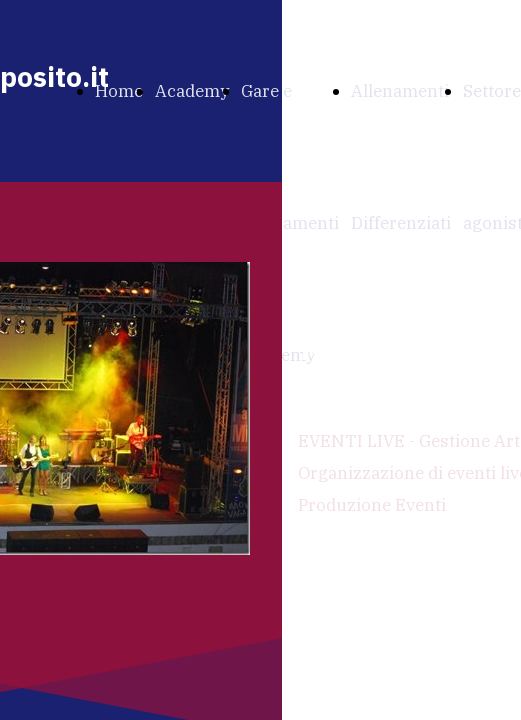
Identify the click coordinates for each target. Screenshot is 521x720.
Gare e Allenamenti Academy (290, 223)
